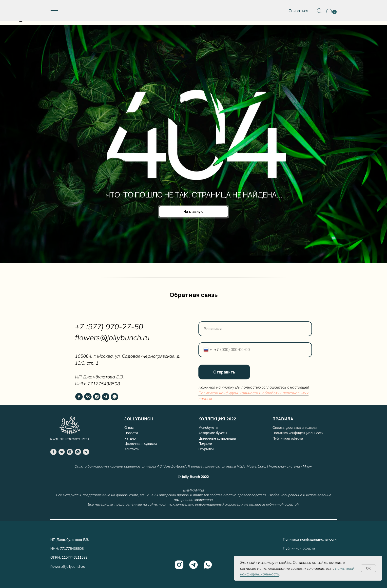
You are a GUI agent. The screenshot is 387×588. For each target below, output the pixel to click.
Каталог (131, 438)
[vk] (88, 397)
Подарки (205, 444)
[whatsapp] (115, 397)
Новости (131, 433)
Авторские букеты (213, 433)
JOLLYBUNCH (139, 419)
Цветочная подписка (141, 444)
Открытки (206, 449)
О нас (129, 428)
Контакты (132, 449)
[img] (194, 11)
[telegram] (106, 397)
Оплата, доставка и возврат (295, 428)
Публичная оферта (299, 548)
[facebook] (79, 397)
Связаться (298, 11)
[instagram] (97, 397)
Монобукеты (208, 428)
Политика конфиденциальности (298, 433)
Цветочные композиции (217, 438)
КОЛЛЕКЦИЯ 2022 (217, 419)
